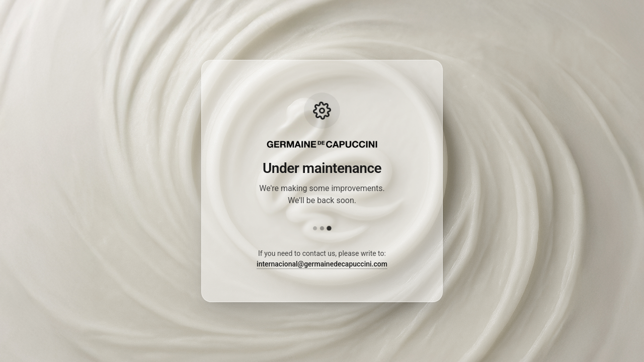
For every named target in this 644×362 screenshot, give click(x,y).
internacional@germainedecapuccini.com (322, 264)
